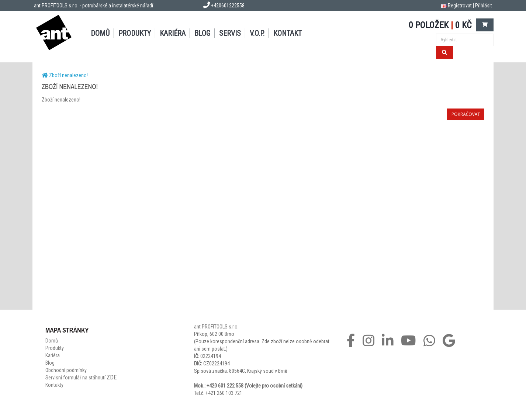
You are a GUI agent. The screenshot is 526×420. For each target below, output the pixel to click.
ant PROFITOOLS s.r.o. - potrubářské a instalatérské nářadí (94, 6)
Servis (230, 33)
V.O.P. (257, 33)
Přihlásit (484, 6)
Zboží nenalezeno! (68, 75)
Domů (100, 33)
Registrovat (460, 6)
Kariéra (173, 33)
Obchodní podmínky (66, 370)
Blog (202, 33)
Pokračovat (466, 114)
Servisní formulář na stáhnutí (81, 378)
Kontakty (54, 385)
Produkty (135, 33)
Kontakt (288, 33)
